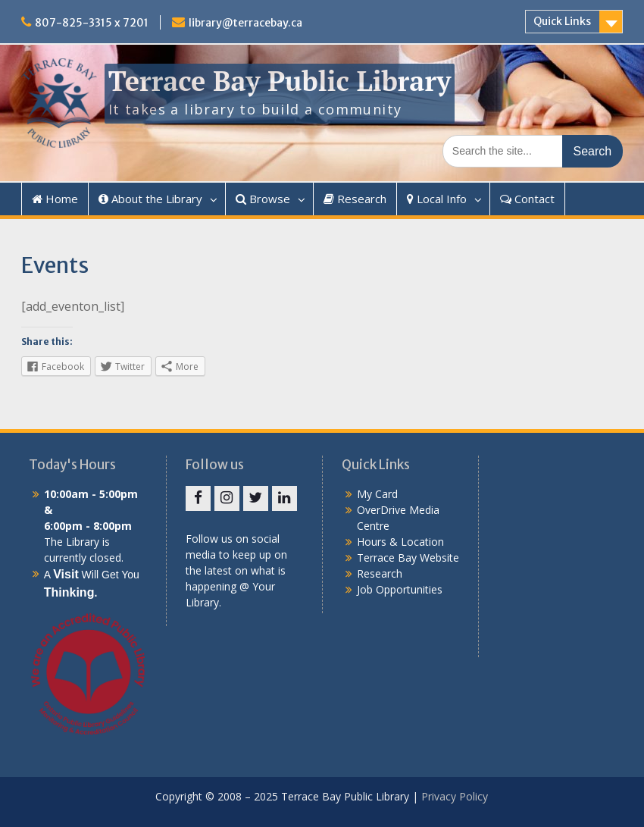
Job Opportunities (400, 589)
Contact (527, 199)
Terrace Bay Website (408, 558)
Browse (263, 199)
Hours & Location (400, 542)
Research (355, 199)
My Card (377, 494)
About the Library (150, 199)
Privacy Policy (455, 796)
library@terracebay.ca (245, 23)
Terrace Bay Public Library (280, 81)
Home (55, 199)
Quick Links (562, 21)
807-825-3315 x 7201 (92, 23)
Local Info (437, 199)
